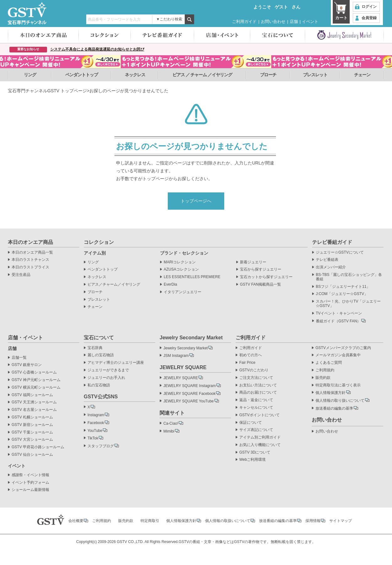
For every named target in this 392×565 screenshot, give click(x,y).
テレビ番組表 (327, 260)
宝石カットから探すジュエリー (266, 277)
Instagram (96, 415)
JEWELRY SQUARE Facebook (189, 394)
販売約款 (323, 378)
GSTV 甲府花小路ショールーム (38, 447)
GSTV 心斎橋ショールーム (34, 372)
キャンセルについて (256, 408)
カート (341, 13)
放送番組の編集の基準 (334, 408)
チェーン (362, 75)
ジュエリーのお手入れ (106, 378)
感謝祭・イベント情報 (30, 475)
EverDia (170, 285)
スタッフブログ (101, 446)
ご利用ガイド (244, 22)
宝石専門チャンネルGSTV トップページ (47, 91)
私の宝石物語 (99, 385)
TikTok (93, 438)
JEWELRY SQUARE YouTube (189, 401)
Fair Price (247, 363)
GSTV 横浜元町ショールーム (36, 387)
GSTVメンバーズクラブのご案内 (343, 348)
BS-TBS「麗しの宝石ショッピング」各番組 (349, 277)
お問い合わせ (273, 22)
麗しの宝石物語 (101, 355)
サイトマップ (341, 521)
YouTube (95, 431)
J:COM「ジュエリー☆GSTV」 (342, 294)
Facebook (96, 423)
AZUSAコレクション (181, 269)
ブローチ (268, 75)
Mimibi (169, 431)
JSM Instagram (176, 356)
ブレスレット (315, 75)
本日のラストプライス (30, 267)
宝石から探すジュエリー (261, 269)
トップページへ (196, 201)
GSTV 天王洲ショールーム (34, 402)
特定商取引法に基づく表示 (338, 385)
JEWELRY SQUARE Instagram (190, 386)
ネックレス (135, 75)
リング (30, 75)
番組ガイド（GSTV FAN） (338, 321)
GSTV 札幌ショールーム (32, 417)
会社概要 (76, 521)
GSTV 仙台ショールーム (32, 455)
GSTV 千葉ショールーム (32, 432)
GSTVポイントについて (260, 415)
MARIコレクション (180, 262)
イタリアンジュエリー (183, 292)
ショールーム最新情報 (30, 490)
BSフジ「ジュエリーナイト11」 (343, 287)
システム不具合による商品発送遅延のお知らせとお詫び (97, 49)
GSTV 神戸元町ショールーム (36, 380)
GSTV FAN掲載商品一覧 (260, 285)
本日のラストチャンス (30, 260)
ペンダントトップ (82, 75)
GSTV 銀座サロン (27, 365)
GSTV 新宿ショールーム (32, 425)
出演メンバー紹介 (331, 267)
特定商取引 (150, 521)
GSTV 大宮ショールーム (32, 440)
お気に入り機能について (260, 445)
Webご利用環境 (252, 460)
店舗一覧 (19, 358)
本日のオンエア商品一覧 (32, 253)
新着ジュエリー (253, 262)
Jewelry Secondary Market (185, 348)
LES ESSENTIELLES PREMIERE (192, 277)
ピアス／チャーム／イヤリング (114, 285)
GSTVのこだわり (254, 370)
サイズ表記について (256, 430)
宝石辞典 (95, 348)
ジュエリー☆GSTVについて (340, 253)
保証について (251, 423)
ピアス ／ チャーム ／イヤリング (202, 75)
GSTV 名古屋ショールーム (34, 410)
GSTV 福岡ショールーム (32, 395)
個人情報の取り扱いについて (340, 401)
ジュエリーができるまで (108, 370)
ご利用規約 (325, 370)
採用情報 (313, 521)
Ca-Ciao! (171, 423)
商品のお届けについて (258, 393)
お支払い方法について (258, 385)
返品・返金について (256, 400)
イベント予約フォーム (30, 483)
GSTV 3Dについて (255, 452)
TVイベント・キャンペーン (339, 313)
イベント (310, 22)
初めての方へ (251, 355)
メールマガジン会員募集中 (338, 355)
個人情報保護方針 (331, 393)
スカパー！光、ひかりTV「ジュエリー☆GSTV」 (348, 304)
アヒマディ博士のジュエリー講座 (116, 363)
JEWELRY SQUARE (181, 378)
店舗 (294, 22)
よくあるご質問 (329, 363)
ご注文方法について (256, 378)
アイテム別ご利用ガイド (260, 437)
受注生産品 (21, 275)
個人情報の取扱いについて (228, 521)
